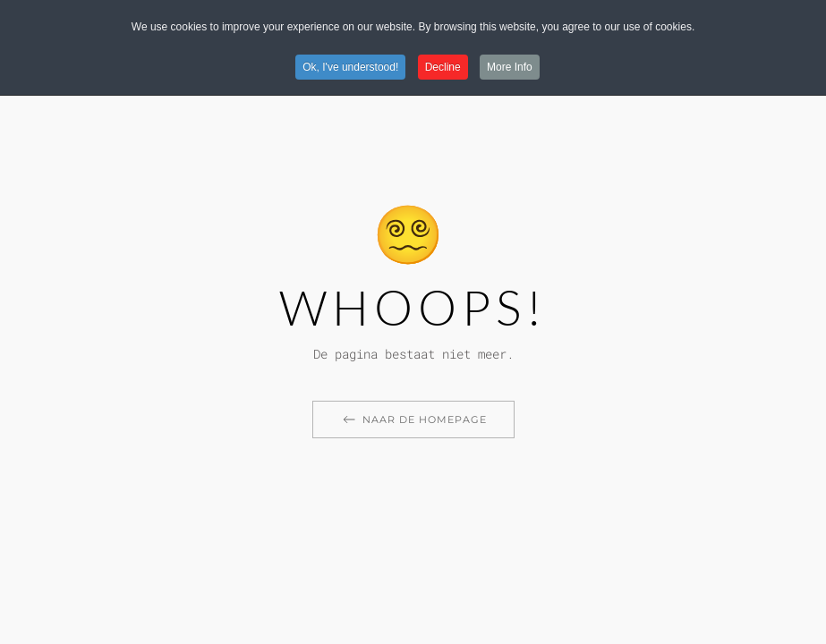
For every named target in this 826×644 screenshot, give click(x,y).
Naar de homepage (413, 419)
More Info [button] (510, 67)
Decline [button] (443, 67)
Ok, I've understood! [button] (350, 67)
